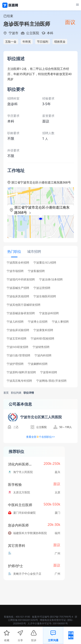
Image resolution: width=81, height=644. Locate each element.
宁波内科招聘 (43, 355)
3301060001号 (60, 623)
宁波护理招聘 (15, 364)
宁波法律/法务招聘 (51, 279)
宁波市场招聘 (15, 271)
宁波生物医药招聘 (45, 296)
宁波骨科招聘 (49, 372)
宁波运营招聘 (42, 288)
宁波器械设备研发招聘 (21, 313)
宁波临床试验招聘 (18, 330)
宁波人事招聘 (60, 322)
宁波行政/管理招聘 (18, 355)
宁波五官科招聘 (17, 339)
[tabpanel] (40, 323)
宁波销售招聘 (41, 347)
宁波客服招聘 (36, 271)
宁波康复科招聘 (43, 330)
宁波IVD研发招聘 (17, 347)
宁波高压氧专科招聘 (19, 381)
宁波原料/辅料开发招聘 (21, 372)
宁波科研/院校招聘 (42, 339)
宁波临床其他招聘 (18, 296)
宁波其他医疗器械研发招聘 (24, 305)
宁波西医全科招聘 (18, 263)
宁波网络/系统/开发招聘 (51, 381)
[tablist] (40, 252)
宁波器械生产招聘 (18, 288)
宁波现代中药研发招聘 (21, 279)
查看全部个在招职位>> (40, 437)
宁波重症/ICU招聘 (45, 263)
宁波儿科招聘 (15, 322)
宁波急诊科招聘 (49, 313)
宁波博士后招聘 (38, 322)
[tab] (14, 251)
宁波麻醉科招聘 (38, 364)
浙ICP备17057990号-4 (61, 617)
